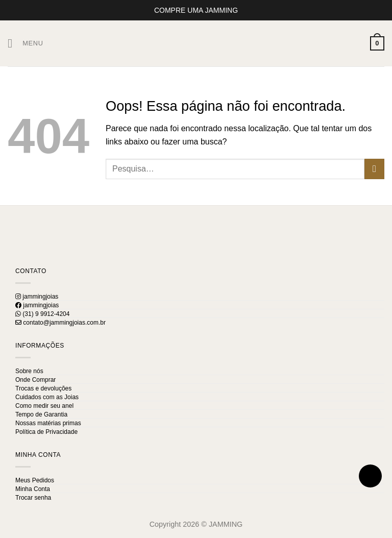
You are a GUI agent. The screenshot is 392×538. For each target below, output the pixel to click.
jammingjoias (37, 297)
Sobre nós (29, 371)
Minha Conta (33, 489)
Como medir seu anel (44, 406)
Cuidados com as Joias (47, 397)
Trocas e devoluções (43, 388)
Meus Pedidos (35, 480)
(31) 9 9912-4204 (42, 314)
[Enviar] (374, 169)
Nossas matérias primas (48, 423)
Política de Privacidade (46, 432)
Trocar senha (33, 498)
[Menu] (26, 43)
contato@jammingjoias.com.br (60, 323)
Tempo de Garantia (41, 414)
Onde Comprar (35, 380)
